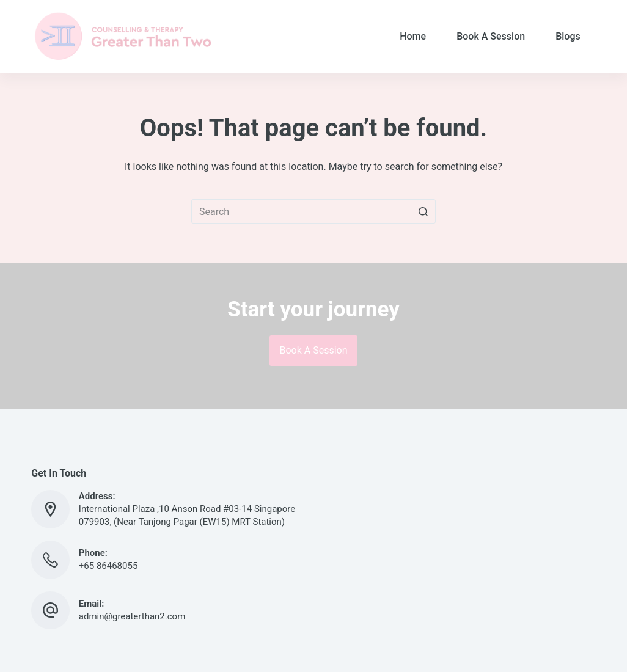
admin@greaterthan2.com (132, 616)
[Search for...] (313, 211)
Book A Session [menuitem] (491, 36)
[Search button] (424, 211)
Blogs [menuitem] (568, 36)
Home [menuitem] (413, 36)
